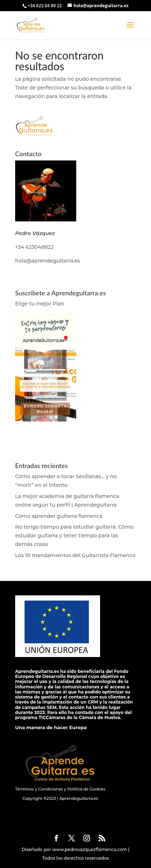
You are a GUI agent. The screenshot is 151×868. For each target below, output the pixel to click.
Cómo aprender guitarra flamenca (59, 516)
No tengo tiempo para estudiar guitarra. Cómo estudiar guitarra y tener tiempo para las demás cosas (74, 536)
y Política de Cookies (84, 789)
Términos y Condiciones (39, 789)
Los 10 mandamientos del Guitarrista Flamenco (75, 555)
